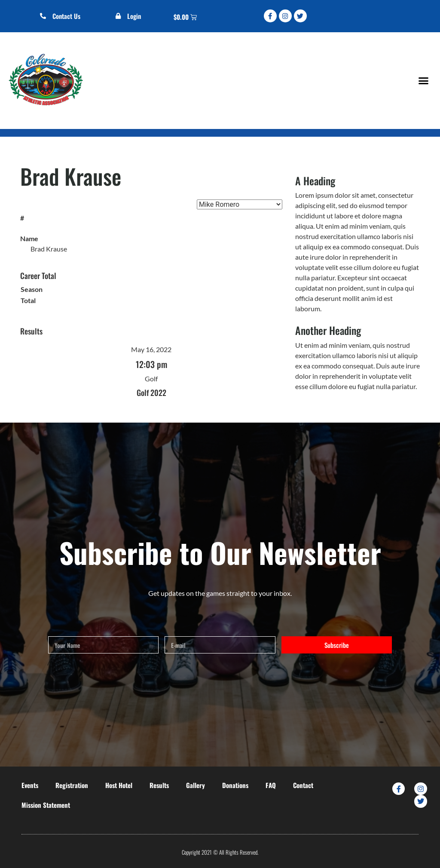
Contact (303, 785)
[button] (423, 80)
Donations (235, 785)
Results (159, 785)
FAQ (271, 785)
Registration (72, 785)
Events (30, 785)
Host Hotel (119, 785)
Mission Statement (46, 805)
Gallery (196, 785)
